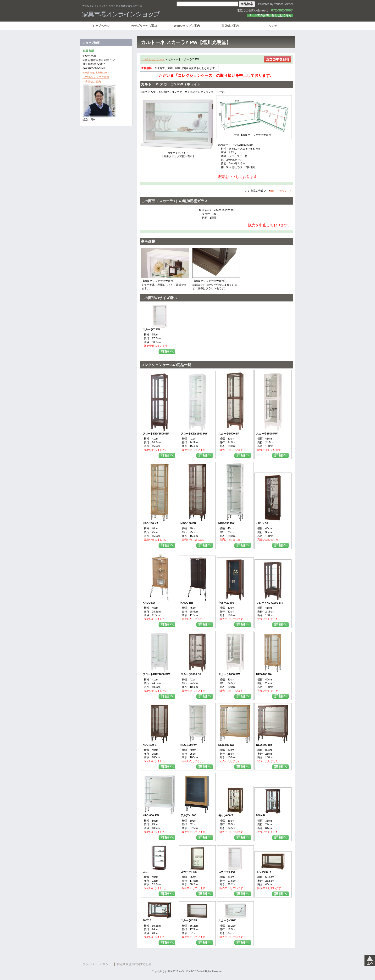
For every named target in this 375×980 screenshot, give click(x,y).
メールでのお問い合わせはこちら (270, 15)
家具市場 (140, 14)
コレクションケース (153, 59)
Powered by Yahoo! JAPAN (275, 4)
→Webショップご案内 (96, 77)
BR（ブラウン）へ (281, 191)
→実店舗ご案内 (92, 82)
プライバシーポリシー (97, 964)
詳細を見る (167, 352)
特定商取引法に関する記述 (134, 964)
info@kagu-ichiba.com (96, 72)
